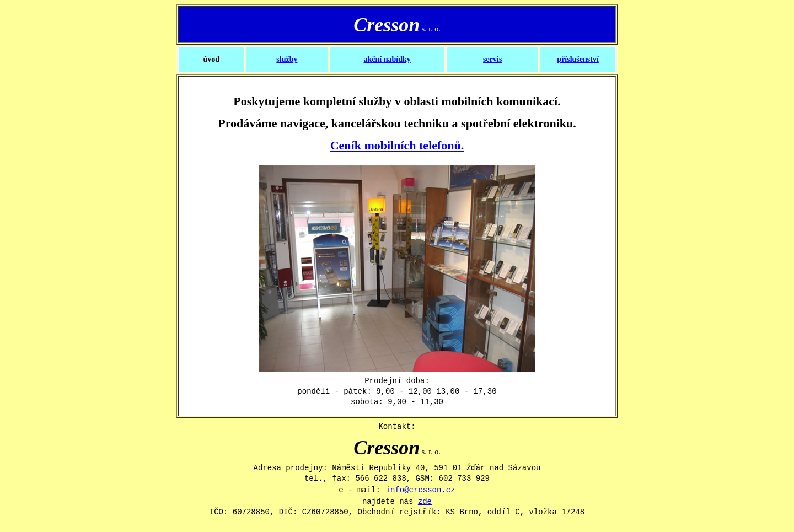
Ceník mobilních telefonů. (397, 145)
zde (425, 502)
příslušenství (578, 59)
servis (492, 59)
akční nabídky (387, 59)
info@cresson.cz (421, 490)
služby (287, 59)
